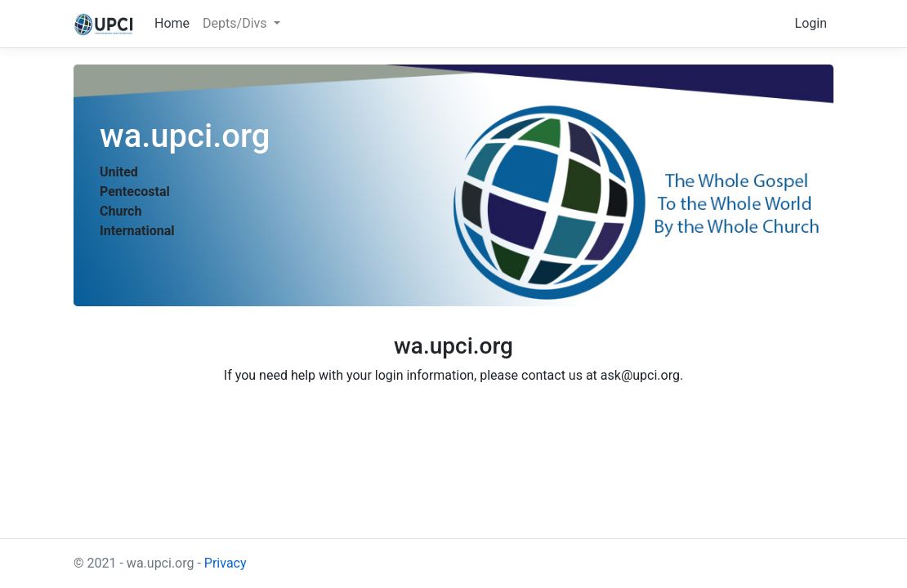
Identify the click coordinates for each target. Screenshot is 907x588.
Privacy (226, 563)
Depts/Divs (236, 23)
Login (811, 23)
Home (172, 23)
